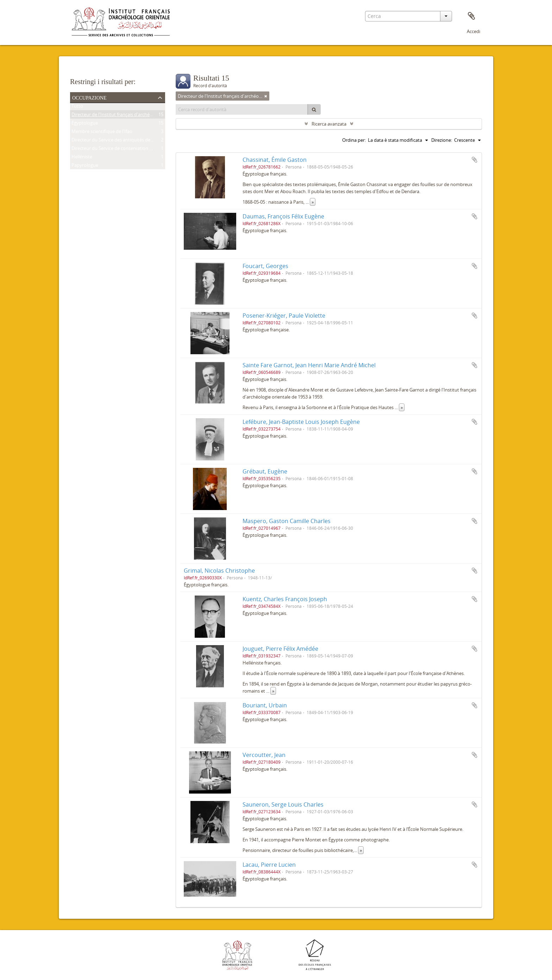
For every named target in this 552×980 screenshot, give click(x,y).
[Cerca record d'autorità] (242, 109)
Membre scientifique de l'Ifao (102, 133)
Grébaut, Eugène (265, 471)
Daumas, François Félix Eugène (283, 216)
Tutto (77, 107)
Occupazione (89, 97)
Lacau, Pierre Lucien (269, 865)
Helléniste (82, 158)
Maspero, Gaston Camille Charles (287, 521)
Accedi (473, 31)
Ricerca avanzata (329, 124)
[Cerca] (314, 109)
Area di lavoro (471, 16)
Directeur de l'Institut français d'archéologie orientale (127, 116)
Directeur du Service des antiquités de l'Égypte (120, 141)
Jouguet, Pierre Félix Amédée (280, 649)
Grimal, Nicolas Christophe (219, 571)
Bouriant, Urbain (265, 705)
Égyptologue (85, 124)
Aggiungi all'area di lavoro (475, 160)
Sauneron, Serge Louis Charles (283, 804)
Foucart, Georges (265, 266)
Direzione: (442, 140)
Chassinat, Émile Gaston (275, 160)
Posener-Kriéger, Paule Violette (284, 316)
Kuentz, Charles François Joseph (285, 599)
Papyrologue (85, 166)
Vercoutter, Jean (264, 755)
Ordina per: (354, 140)
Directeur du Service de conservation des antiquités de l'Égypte (137, 149)
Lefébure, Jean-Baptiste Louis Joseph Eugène (301, 422)
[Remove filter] (266, 96)
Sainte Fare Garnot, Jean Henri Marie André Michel (309, 365)
